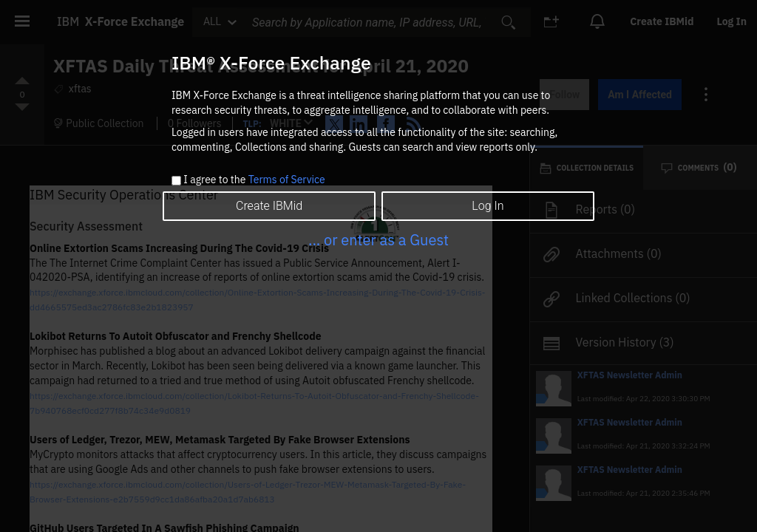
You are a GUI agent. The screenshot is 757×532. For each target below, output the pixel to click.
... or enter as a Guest (378, 240)
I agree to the (254, 180)
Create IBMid (269, 206)
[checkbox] (176, 181)
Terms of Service (287, 180)
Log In (488, 206)
